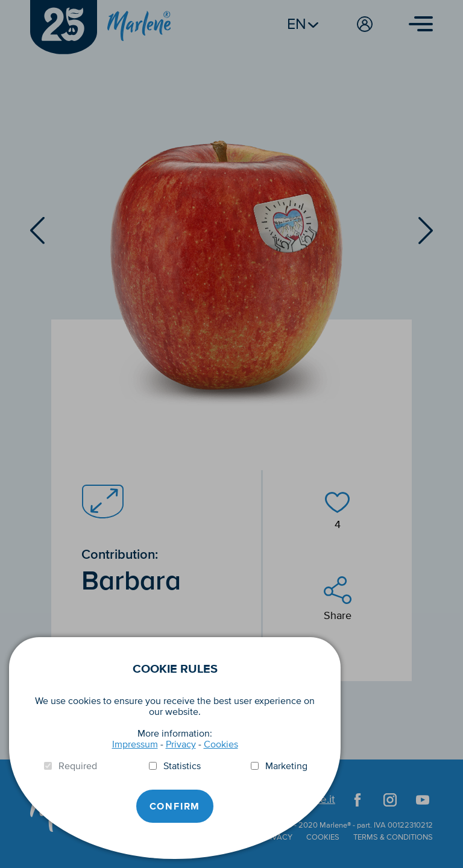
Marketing (286, 766)
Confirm (175, 807)
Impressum (135, 744)
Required (78, 766)
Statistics (182, 766)
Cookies (221, 744)
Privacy (181, 744)
